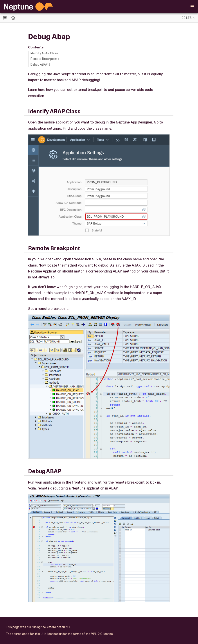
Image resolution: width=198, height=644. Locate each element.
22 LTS (187, 18)
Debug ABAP (39, 64)
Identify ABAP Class (44, 53)
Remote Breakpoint (44, 59)
